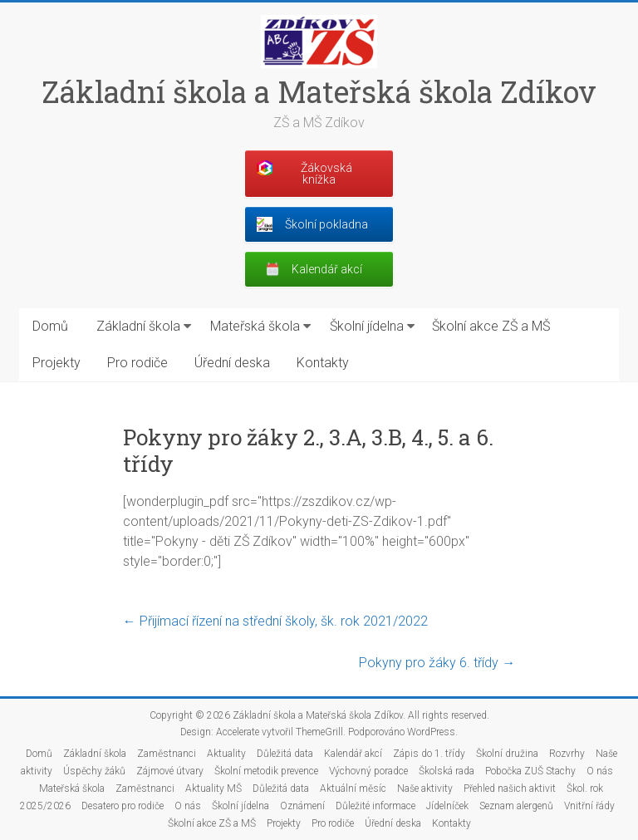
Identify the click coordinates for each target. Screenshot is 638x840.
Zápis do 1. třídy (429, 754)
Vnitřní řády (589, 806)
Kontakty (323, 363)
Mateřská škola (255, 326)
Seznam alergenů (516, 806)
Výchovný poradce (368, 771)
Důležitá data (285, 754)
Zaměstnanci (167, 754)
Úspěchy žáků (94, 771)
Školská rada (447, 771)
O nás (600, 771)
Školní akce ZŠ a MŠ (491, 326)
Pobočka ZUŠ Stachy (530, 771)
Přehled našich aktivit (510, 788)
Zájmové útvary (170, 771)
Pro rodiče (137, 363)
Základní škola (138, 326)
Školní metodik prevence (266, 771)
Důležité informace (375, 806)
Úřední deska (232, 363)
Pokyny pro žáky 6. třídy (437, 663)
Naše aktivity (425, 788)
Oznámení (302, 806)
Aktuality (226, 754)
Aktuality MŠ (213, 788)
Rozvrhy (567, 754)
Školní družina (507, 754)
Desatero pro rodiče (123, 806)
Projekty (56, 363)
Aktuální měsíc (353, 788)
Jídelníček (447, 806)
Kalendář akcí (353, 754)
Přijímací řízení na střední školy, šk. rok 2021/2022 (275, 621)
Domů (50, 326)
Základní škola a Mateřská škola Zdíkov (319, 91)
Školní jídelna (367, 326)
